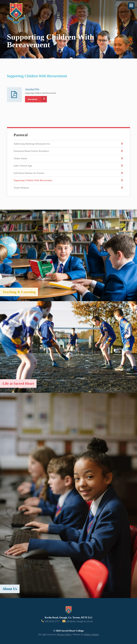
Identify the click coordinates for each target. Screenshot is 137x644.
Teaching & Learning (19, 292)
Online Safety (20, 158)
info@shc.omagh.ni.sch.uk (79, 621)
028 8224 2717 (52, 621)
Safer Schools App (23, 166)
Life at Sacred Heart (18, 383)
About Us (10, 589)
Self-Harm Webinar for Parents (29, 173)
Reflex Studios (92, 634)
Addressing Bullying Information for (32, 144)
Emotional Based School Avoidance (31, 151)
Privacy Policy (64, 634)
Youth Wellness (21, 188)
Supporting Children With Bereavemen (33, 180)
